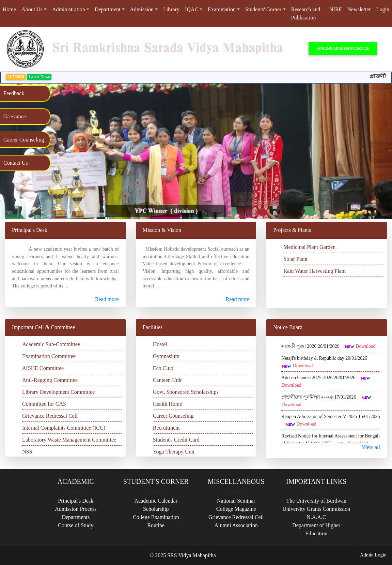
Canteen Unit (167, 380)
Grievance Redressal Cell (50, 416)
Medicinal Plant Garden (309, 247)
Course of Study (76, 525)
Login (383, 9)
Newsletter (359, 9)
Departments (76, 517)
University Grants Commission (316, 509)
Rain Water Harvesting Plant (315, 271)
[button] (363, 151)
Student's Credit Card (176, 440)
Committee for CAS (44, 404)
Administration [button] (69, 9)
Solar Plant (295, 259)
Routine (156, 525)
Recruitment (166, 428)
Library (171, 9)
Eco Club (163, 368)
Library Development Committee (58, 392)
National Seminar (236, 501)
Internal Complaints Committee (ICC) (64, 428)
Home (11, 9)
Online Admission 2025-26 (343, 48)
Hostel (160, 344)
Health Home (168, 404)
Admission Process (76, 509)
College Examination (156, 517)
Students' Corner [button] (263, 9)
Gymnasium (166, 356)
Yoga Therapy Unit (174, 452)
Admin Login (373, 555)
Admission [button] (142, 9)
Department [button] (108, 9)
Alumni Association (236, 525)
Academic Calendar (156, 501)
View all (371, 447)
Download (365, 346)
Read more (107, 299)
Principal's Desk (76, 501)
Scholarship (156, 509)
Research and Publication (306, 13)
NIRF (335, 9)
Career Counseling (173, 416)
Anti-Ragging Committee (50, 380)
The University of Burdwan (316, 501)
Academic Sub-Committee (51, 344)
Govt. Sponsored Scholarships (186, 392)
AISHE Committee (43, 368)
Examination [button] (222, 9)
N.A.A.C (316, 517)
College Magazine (236, 509)
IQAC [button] (192, 9)
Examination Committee (49, 356)
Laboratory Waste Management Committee (69, 440)
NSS (27, 452)
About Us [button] (32, 9)
